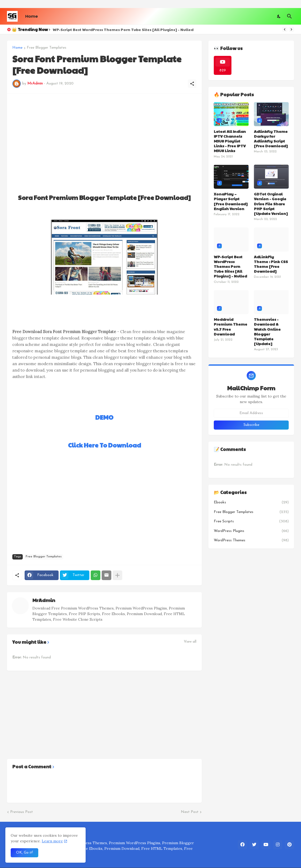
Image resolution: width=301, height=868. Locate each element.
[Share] (192, 84)
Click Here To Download (104, 445)
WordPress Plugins (251, 531)
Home (31, 16)
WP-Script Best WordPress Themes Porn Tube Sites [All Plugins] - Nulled (123, 29)
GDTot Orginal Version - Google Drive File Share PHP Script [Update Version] (271, 204)
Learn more (52, 841)
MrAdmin (44, 600)
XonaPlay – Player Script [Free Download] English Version (231, 201)
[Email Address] (251, 413)
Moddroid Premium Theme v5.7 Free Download (230, 327)
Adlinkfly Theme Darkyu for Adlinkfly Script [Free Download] (271, 139)
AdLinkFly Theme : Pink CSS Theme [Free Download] (271, 264)
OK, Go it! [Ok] (24, 853)
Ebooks (251, 503)
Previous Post (22, 812)
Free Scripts (251, 522)
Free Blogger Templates (47, 48)
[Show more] (117, 575)
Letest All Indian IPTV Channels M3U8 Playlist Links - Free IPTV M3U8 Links (230, 141)
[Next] (291, 29)
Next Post (190, 812)
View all (190, 642)
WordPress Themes (251, 541)
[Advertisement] (104, 136)
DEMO (104, 417)
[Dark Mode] (279, 16)
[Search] (289, 16)
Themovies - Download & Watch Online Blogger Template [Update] (267, 331)
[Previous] (285, 29)
